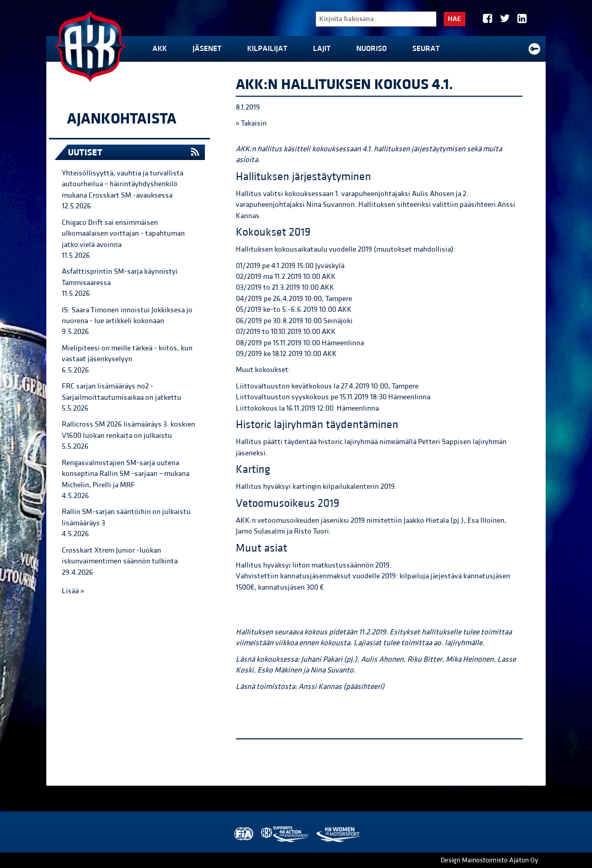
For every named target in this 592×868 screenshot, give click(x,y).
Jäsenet (207, 49)
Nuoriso (371, 49)
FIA (243, 834)
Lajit (322, 49)
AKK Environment (285, 834)
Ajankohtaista (122, 119)
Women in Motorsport (338, 834)
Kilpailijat (267, 49)
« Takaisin (251, 123)
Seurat (426, 49)
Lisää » (73, 591)
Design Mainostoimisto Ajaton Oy (489, 860)
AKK (160, 49)
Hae (455, 19)
